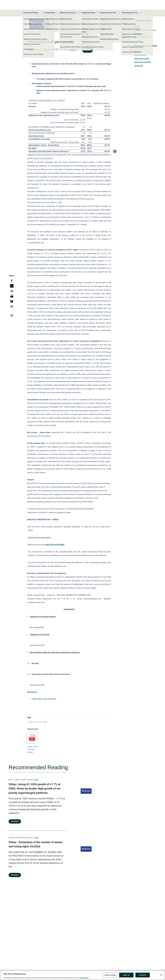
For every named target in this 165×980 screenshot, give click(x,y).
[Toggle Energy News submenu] (57, 13)
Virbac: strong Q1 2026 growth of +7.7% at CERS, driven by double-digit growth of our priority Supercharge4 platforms (35, 789)
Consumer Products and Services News (32, 13)
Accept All (143, 976)
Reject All (126, 976)
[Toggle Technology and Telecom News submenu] (141, 13)
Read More (15, 821)
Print (136, 51)
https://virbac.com (142, 37)
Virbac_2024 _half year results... (32, 749)
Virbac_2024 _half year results (44, 699)
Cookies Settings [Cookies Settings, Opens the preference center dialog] (110, 976)
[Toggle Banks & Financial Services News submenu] (79, 13)
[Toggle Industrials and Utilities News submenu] (119, 13)
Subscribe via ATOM (143, 62)
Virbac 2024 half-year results (37, 722)
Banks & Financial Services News (68, 13)
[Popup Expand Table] (115, 151)
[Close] (161, 976)
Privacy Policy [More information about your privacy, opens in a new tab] (84, 979)
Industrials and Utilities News (108, 13)
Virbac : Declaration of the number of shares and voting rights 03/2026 (36, 844)
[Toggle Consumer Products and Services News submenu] (42, 13)
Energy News (50, 13)
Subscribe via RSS (142, 59)
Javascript (139, 66)
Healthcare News (88, 13)
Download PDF (140, 55)
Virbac (73, 50)
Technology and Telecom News (130, 13)
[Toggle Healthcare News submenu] (98, 13)
